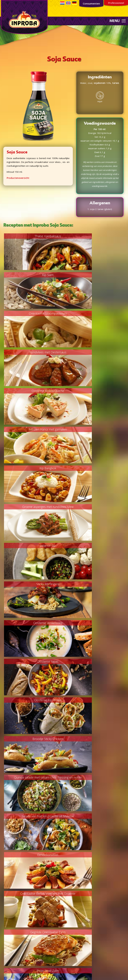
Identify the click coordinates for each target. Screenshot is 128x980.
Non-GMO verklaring (76, 887)
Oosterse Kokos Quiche (34, 314)
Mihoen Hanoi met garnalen (94, 314)
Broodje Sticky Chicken (94, 470)
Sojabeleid (71, 895)
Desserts (6, 897)
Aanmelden (31, 858)
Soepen (6, 890)
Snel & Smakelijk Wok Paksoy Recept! (34, 743)
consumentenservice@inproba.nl (83, 938)
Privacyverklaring (74, 891)
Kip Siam (94, 236)
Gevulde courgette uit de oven (94, 665)
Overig (5, 909)
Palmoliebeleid (73, 879)
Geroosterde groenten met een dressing (34, 704)
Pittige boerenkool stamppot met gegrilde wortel (94, 746)
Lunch (5, 905)
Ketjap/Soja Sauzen (12, 923)
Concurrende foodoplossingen (82, 842)
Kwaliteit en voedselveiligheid (81, 857)
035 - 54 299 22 (76, 942)
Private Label (72, 846)
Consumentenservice (45, 973)
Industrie (70, 850)
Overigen (6, 949)
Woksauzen (8, 945)
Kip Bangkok (34, 353)
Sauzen (6, 942)
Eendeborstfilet (34, 548)
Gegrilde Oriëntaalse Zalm (34, 587)
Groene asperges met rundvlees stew (94, 353)
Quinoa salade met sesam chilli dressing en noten (34, 512)
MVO (68, 861)
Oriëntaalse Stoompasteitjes (34, 275)
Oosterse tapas (94, 431)
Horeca (69, 854)
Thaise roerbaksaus (34, 236)
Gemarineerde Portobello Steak (34, 782)
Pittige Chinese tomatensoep (94, 704)
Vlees (4, 874)
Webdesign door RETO (95, 975)
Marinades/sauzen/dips (14, 901)
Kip (3, 882)
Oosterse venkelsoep (34, 431)
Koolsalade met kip (94, 626)
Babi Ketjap (34, 626)
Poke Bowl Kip (34, 665)
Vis (3, 878)
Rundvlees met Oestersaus (94, 275)
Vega (4, 886)
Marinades (7, 930)
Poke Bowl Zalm (94, 587)
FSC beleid (71, 883)
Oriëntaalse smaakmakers (16, 934)
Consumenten (91, 3)
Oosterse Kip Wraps (34, 470)
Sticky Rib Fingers (94, 392)
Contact (70, 865)
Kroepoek (7, 926)
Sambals (6, 938)
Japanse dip (34, 392)
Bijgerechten (8, 893)
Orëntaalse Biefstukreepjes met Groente (94, 548)
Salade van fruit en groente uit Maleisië (94, 509)
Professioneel (116, 3)
